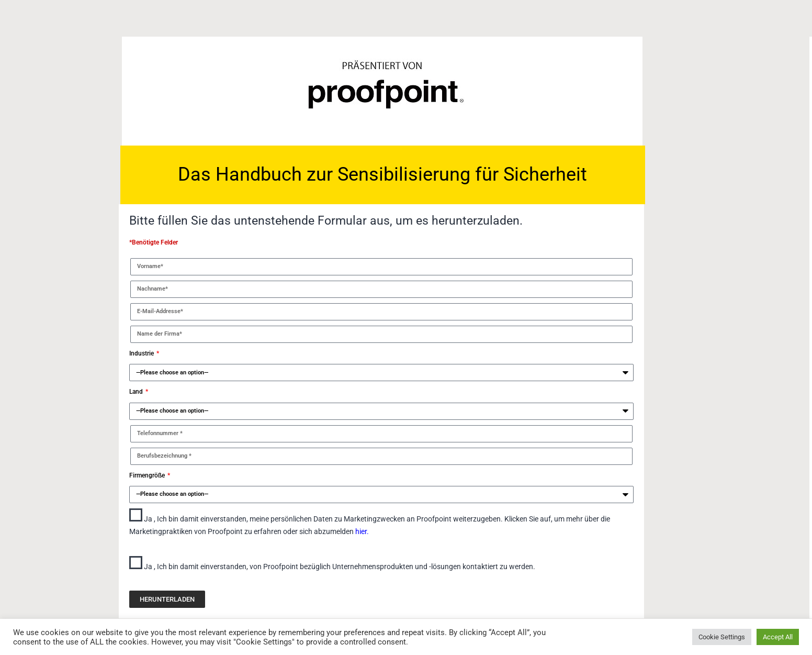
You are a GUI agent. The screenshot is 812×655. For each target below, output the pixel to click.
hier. (362, 531)
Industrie (142, 353)
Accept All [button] (778, 637)
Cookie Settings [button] (722, 637)
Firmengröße (148, 475)
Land (137, 392)
